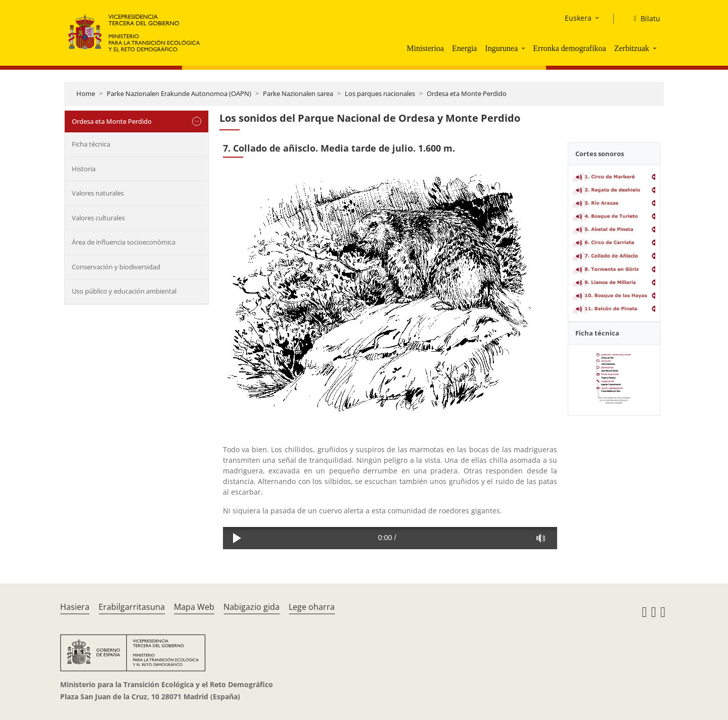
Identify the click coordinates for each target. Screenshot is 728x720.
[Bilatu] (643, 19)
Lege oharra (312, 607)
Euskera (578, 18)
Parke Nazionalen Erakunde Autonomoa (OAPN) (179, 93)
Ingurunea (501, 48)
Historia (84, 169)
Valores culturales (98, 218)
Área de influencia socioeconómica (124, 242)
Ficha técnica (91, 144)
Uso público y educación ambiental (124, 291)
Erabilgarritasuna (132, 607)
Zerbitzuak (632, 48)
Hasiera (75, 607)
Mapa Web (194, 607)
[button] (524, 48)
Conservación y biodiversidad (116, 267)
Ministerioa (425, 48)
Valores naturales (98, 193)
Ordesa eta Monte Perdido (467, 93)
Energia (464, 48)
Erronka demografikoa (569, 48)
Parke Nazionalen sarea (298, 93)
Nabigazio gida (252, 607)
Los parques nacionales (380, 93)
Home (86, 93)
